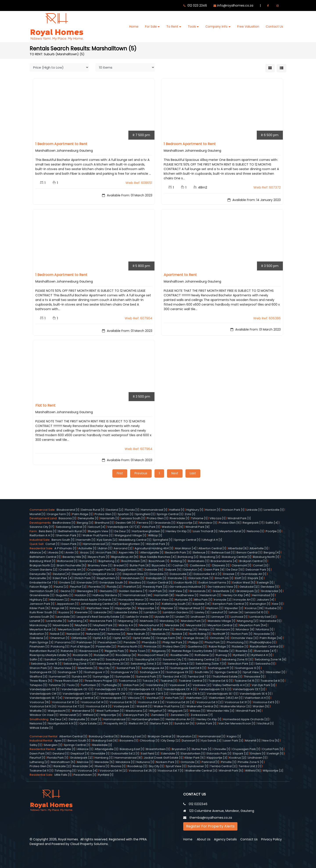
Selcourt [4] (97, 527)
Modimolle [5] (141, 629)
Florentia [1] (97, 587)
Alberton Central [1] (212, 548)
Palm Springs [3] (41, 642)
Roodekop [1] (137, 766)
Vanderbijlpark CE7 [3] (123, 527)
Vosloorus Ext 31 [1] (238, 702)
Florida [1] (132, 510)
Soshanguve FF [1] (221, 668)
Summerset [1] (60, 676)
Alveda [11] (56, 552)
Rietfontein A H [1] (42, 535)
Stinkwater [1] (276, 672)
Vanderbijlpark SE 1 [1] (222, 693)
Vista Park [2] (174, 698)
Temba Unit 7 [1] (199, 676)
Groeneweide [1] (42, 595)
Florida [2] (114, 587)
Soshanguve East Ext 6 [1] (188, 668)
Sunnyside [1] (125, 676)
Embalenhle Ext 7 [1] (44, 582)
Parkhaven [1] (87, 642)
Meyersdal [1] (196, 625)
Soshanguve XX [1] (180, 672)
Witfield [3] (91, 715)
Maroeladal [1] (270, 621)
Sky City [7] (107, 668)
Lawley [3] (202, 612)
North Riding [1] (200, 634)
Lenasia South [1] (133, 518)
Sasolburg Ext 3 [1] (148, 659)
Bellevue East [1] (223, 552)
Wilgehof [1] (158, 711)
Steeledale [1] (102, 745)
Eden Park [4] (63, 578)
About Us (204, 839)
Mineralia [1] (120, 629)
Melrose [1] (85, 762)
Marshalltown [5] (63, 762)
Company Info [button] (216, 27)
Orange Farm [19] (169, 638)
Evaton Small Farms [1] (215, 582)
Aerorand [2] (123, 548)
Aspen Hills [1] (128, 552)
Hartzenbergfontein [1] (148, 531)
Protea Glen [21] (174, 647)
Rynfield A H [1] (262, 655)
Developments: (41, 522)
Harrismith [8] (164, 595)
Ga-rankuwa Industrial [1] (187, 587)
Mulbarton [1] (39, 634)
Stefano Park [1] (161, 723)
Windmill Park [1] (239, 518)
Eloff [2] (241, 578)
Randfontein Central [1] (266, 647)
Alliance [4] (38, 552)
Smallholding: (40, 719)
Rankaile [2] (62, 766)
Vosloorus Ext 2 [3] (151, 702)
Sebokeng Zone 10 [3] (237, 659)
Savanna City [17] (42, 527)
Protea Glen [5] (230, 522)
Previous (141, 473)
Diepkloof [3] (81, 574)
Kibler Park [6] (40, 608)
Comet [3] (260, 565)
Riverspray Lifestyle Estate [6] (50, 655)
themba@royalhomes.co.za (211, 817)
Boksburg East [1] (132, 749)
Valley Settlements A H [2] (231, 685)
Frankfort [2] (132, 587)
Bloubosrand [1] (68, 510)
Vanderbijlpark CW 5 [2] (151, 693)
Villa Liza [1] (218, 518)
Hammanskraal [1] (154, 510)
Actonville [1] (87, 548)
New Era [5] (271, 741)
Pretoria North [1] (130, 647)
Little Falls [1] (63, 775)
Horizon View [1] (162, 599)
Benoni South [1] (63, 540)
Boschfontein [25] (134, 561)
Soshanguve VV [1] (124, 672)
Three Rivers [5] (41, 681)
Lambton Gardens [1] (178, 612)
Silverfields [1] (87, 668)
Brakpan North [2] (42, 565)
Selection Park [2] (241, 664)
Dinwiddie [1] (159, 574)
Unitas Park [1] (206, 723)
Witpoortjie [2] (273, 770)
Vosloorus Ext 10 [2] (66, 702)
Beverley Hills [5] (74, 557)
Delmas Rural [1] (93, 510)
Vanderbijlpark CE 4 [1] (180, 689)
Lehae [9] (236, 612)
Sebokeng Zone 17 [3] (79, 664)
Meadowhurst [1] (151, 625)
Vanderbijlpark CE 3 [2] (146, 689)
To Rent (172, 27)
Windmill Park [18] (249, 711)
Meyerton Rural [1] (232, 531)
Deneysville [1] (88, 518)
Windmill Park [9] (197, 527)
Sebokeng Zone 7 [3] (211, 664)
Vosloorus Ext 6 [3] (43, 706)
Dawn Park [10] (40, 753)
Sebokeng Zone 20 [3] (113, 664)
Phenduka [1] (151, 642)
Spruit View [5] (254, 672)
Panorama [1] (65, 642)
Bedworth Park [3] (178, 552)
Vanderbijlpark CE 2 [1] (111, 689)
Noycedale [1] (264, 634)
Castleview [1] (200, 565)
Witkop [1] (155, 535)
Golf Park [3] (158, 591)
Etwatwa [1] (137, 582)
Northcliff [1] (221, 634)
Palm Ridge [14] (271, 638)
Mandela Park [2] (193, 621)
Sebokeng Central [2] (204, 659)
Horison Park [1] (233, 510)
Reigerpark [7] (253, 522)
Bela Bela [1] (48, 531)
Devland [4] (61, 574)
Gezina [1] (67, 591)
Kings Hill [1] (60, 608)
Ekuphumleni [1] (108, 578)
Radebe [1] (240, 647)
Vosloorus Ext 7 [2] (71, 706)
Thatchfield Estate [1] (227, 676)
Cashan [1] (180, 565)
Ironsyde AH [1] (244, 599)
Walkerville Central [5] (202, 706)
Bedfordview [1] (64, 522)
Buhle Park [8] (140, 565)
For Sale (151, 27)
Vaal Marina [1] (157, 685)
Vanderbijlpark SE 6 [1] (256, 693)
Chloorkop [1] (149, 741)
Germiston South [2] (44, 591)
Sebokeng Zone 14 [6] (271, 659)
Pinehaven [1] (39, 647)
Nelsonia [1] (255, 531)
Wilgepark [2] (178, 711)
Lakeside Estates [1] (128, 612)
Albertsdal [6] (238, 548)
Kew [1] (277, 604)
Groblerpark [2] (248, 591)
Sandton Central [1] (58, 659)
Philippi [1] (196, 642)
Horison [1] (213, 510)
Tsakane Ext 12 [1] (221, 681)
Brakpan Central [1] (253, 561)
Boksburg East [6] (105, 741)
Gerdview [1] (270, 587)
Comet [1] (52, 544)
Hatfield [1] (177, 510)
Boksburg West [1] (42, 561)
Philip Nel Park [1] (175, 642)
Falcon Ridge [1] (41, 587)
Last (193, 473)
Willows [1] (197, 711)
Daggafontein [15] (130, 570)
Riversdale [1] (180, 518)
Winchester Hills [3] (220, 711)
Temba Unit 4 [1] (174, 676)
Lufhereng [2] (39, 762)
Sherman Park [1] (68, 535)
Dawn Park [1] (71, 544)
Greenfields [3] (224, 591)
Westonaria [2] (136, 711)
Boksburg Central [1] (237, 557)
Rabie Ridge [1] (219, 647)
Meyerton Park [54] (253, 625)
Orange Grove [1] (196, 638)
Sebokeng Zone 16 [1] (46, 664)
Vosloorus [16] (40, 702)
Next (175, 473)
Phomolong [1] (237, 642)
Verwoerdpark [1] (113, 698)
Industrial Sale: (41, 540)
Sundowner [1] (198, 766)
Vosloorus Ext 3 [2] (210, 702)
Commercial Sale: (43, 510)
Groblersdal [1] (272, 591)
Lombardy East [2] (263, 616)
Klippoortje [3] (217, 758)
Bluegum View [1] (100, 531)
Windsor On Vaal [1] (44, 715)
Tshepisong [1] (65, 770)
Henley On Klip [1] (179, 531)
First (120, 473)
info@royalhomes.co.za (235, 5)
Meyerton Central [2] (223, 625)
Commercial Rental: (44, 736)
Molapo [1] (206, 629)
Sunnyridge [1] (103, 676)
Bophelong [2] (109, 561)
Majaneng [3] (128, 621)
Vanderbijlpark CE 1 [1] (77, 689)
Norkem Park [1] (167, 762)
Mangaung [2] (248, 621)
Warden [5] (261, 706)
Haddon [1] (83, 595)
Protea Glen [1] (105, 514)
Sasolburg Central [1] (89, 659)
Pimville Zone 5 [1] (251, 762)
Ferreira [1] (145, 522)
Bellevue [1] (201, 552)
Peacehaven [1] (85, 775)
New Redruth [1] (138, 634)
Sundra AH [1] (82, 676)
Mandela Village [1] (222, 621)
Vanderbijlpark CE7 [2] (249, 689)
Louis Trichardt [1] (205, 531)
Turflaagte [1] (112, 685)
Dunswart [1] (191, 741)
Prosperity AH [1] (115, 723)
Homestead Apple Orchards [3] (94, 599)
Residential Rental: (43, 749)
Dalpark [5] (173, 570)
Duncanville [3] (40, 578)
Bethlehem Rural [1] (72, 531)
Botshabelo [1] (198, 561)
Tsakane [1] (169, 681)
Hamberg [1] (104, 758)
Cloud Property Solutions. (89, 844)
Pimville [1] (228, 762)
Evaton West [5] (244, 582)
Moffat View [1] (163, 629)
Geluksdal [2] (249, 587)
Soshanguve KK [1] (43, 672)
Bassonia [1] (67, 518)
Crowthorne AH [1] (72, 570)
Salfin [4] (272, 522)
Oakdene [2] (39, 638)
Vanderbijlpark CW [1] (45, 693)
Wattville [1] (38, 711)
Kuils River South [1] (43, 612)
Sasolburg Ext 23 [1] (119, 659)
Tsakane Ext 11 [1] (41, 770)
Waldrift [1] (144, 706)
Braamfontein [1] (158, 749)
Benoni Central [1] (249, 552)
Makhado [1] (149, 621)
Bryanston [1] (181, 749)
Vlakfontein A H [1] (257, 698)
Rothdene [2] (204, 655)
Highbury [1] (195, 510)
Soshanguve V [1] (97, 672)
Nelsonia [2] (116, 634)
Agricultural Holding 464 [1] (154, 548)
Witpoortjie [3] (111, 715)
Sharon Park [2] (41, 668)
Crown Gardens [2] (43, 570)
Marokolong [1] (40, 625)
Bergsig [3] (85, 522)
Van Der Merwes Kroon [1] (237, 723)
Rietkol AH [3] (139, 723)
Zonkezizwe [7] (202, 715)
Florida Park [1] (58, 758)
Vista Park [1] (151, 527)
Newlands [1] (161, 634)
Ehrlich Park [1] (85, 578)
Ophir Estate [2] (91, 723)
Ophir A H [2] (102, 638)
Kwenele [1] (84, 612)
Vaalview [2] (202, 685)
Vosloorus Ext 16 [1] (123, 702)
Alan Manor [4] (186, 548)
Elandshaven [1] (133, 578)
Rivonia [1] (118, 766)
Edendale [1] (170, 753)
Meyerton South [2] (72, 629)
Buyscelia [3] (161, 565)
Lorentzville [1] (274, 510)
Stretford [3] (38, 676)
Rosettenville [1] (182, 655)
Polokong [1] (60, 647)
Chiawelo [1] (221, 565)
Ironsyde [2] (223, 599)
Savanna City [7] (175, 659)
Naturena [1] (145, 762)
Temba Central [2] (224, 766)
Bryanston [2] (187, 736)
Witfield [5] (253, 770)
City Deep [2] (171, 741)
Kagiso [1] (127, 604)
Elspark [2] (241, 753)
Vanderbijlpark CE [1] (45, 689)
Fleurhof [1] (37, 758)
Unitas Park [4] (134, 685)
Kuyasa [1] (66, 612)
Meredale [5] (104, 762)
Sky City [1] (156, 766)
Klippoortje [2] (187, 522)
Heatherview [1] (187, 595)
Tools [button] (192, 27)
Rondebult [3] (104, 655)
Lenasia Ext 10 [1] (256, 612)
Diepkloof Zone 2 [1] (107, 574)
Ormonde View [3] (244, 638)
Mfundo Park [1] (99, 629)
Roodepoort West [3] (153, 655)
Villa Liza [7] (136, 698)
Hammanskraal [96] (138, 595)
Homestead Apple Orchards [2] (246, 719)
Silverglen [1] (53, 745)
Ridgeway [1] (161, 651)
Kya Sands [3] (211, 741)
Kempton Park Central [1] (230, 604)
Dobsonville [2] (181, 574)
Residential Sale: (42, 548)
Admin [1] (105, 548)
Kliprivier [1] (169, 608)
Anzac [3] (87, 552)
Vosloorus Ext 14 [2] (113, 770)
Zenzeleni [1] (180, 715)
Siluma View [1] (65, 668)
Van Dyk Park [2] (263, 685)
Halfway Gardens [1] (107, 595)
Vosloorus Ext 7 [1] (171, 770)
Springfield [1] (145, 514)
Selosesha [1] (265, 664)
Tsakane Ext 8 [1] (272, 681)
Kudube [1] (273, 608)
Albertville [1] (259, 548)
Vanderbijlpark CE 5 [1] (215, 689)
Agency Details (225, 839)
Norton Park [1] (242, 634)
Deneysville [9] (40, 574)
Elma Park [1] (224, 578)
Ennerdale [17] (87, 582)
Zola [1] (190, 514)
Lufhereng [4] (78, 621)
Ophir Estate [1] (144, 638)
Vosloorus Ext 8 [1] (99, 706)
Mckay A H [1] (128, 625)
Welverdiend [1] (83, 711)
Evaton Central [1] (160, 582)
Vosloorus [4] (88, 770)
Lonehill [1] (37, 621)
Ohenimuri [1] (60, 638)
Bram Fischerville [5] (72, 565)
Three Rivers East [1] (68, 681)
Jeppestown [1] (67, 604)
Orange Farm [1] (59, 514)
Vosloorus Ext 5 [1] (266, 702)
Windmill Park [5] (231, 770)
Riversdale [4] (83, 766)
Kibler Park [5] (195, 758)
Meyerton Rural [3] (43, 629)
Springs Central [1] (170, 514)
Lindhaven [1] (200, 616)
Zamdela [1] (160, 715)
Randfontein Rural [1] (44, 651)
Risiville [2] (226, 651)
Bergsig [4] (272, 552)
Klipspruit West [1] (192, 608)
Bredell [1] (121, 565)
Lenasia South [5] (42, 616)
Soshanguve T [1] (70, 672)
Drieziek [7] (231, 574)
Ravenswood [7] (91, 651)
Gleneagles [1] (87, 591)
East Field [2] (150, 753)
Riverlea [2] (244, 651)
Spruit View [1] (176, 766)
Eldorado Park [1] (201, 578)
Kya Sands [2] (107, 540)
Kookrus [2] (238, 758)
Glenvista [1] (108, 591)
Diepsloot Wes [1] (135, 574)
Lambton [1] (153, 612)
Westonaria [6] (173, 527)
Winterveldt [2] (70, 715)
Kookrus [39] (254, 608)
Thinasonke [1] (254, 676)
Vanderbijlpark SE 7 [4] (46, 698)
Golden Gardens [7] (133, 591)
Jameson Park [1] (42, 604)
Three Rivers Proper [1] (101, 681)
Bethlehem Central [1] (45, 557)
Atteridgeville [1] (152, 552)
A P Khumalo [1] (65, 548)
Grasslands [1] (165, 522)
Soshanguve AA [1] (155, 668)
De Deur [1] (122, 531)
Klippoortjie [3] (149, 608)
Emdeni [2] (67, 582)
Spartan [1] (125, 514)
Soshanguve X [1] (152, 672)
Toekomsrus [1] (130, 681)
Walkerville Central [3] (201, 770)
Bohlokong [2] (188, 557)
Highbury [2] (39, 599)
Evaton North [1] (186, 582)
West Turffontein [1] (110, 711)
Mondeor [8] (245, 629)
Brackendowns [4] (224, 561)
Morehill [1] (37, 514)
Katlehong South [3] (176, 604)
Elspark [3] (256, 578)
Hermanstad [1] (263, 595)
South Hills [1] (204, 672)
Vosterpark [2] (124, 706)
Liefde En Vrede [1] (140, 616)
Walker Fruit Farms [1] (98, 535)
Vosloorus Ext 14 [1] (94, 702)
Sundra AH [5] (184, 723)
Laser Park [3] (233, 741)
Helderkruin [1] (210, 595)
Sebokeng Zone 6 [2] (179, 664)
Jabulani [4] (266, 599)
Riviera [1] (102, 766)
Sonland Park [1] (128, 668)
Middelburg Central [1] (135, 540)
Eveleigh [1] (265, 582)
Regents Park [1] (117, 651)
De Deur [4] (59, 719)
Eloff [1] (96, 719)
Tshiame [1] (199, 518)
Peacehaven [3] (110, 642)
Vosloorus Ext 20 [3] (180, 702)
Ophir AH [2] (122, 638)
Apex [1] (60, 741)
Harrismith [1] (110, 518)
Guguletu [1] (64, 595)
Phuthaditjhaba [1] (263, 642)
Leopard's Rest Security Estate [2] (101, 616)
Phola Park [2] (215, 642)
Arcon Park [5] (106, 552)
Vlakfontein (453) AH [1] (226, 698)
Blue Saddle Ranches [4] (158, 557)
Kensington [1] (260, 604)
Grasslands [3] (200, 591)
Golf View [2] (178, 591)
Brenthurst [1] (104, 522)
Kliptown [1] (215, 608)
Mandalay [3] (169, 621)
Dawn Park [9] (214, 570)
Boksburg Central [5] (104, 736)
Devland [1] (61, 753)
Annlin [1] (72, 552)
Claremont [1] (241, 565)
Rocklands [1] (83, 655)
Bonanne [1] (88, 561)
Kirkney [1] (77, 608)
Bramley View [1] (100, 565)
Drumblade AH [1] (254, 574)
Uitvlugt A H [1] (212, 540)
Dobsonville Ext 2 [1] (207, 574)
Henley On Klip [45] (236, 595)
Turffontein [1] (91, 685)
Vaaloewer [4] (180, 685)
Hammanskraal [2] (96, 544)
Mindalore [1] (125, 762)
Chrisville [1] (222, 749)
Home (134, 27)
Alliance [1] (85, 749)
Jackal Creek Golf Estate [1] (163, 758)
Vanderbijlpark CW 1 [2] (80, 693)
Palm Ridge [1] (82, 514)
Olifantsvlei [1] (81, 638)
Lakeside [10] (103, 612)
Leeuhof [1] (219, 612)
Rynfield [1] (106, 775)
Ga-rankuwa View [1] (222, 587)
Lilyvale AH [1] (164, 616)
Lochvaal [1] (239, 616)
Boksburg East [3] (133, 736)
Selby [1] (36, 745)
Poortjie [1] (273, 531)
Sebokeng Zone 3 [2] (146, 664)
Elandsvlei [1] (177, 578)
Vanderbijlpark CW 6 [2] (188, 693)
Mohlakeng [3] (186, 629)
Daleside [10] (154, 570)
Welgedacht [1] (59, 711)
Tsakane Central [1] (193, 681)
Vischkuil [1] (155, 698)
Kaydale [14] (202, 604)
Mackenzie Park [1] (103, 621)
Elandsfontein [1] (193, 753)
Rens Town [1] (140, 651)
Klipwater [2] (234, 608)
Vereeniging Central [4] (81, 698)
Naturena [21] (96, 634)
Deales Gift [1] (125, 522)
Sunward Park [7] (149, 676)
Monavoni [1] (225, 629)
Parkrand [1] (210, 762)
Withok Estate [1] (41, 728)
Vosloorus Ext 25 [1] (142, 770)
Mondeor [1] (208, 522)
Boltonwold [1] (67, 561)
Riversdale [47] (265, 651)
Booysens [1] (129, 741)
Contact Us (274, 27)
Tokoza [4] (151, 681)
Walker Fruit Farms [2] (169, 706)
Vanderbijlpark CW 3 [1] (115, 693)
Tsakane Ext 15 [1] (247, 681)
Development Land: (44, 518)
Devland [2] (115, 510)
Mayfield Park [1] (105, 625)
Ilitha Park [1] (203, 599)
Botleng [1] (179, 561)
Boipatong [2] (210, 557)
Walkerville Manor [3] (236, 706)
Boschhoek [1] (159, 561)
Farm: (34, 531)
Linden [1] (182, 616)
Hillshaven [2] (59, 599)
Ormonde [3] (220, 638)
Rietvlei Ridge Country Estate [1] (194, 651)
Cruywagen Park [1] (101, 570)
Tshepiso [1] (38, 685)
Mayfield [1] (83, 625)
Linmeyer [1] (220, 616)
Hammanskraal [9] (128, 758)
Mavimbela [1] (63, 625)
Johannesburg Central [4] (99, 604)
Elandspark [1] (156, 578)
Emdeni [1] (258, 753)
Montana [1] (265, 629)
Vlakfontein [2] (196, 698)
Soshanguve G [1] (248, 668)
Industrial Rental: (42, 741)
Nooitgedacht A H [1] (63, 723)
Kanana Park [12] (148, 604)
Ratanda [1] (69, 651)
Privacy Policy (271, 839)
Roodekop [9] (126, 655)
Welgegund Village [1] (130, 535)
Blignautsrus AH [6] (125, 557)
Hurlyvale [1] (184, 599)
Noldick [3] (180, 634)
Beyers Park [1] (99, 557)
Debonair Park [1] (258, 570)
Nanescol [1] (75, 634)
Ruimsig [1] (224, 655)
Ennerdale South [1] (113, 582)
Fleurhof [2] (78, 587)
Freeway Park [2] (155, 587)
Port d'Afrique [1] (82, 647)
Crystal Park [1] (273, 749)
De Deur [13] (235, 570)
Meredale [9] (175, 625)
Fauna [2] (61, 587)
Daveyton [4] (193, 570)
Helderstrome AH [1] (180, 719)
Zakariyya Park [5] (136, 715)
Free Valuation (248, 27)
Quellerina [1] (197, 647)
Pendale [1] (132, 642)
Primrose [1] (152, 647)
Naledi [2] (57, 634)
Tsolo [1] (73, 685)
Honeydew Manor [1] (133, 599)
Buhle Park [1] (202, 749)
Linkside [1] (254, 510)
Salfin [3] (36, 659)
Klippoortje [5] (126, 608)
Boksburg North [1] (266, 557)
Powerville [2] (106, 647)
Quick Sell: (38, 544)
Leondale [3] (66, 616)
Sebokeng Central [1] (71, 527)
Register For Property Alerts (210, 826)
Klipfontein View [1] (100, 608)
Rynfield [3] (241, 655)
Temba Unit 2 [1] (250, 766)
